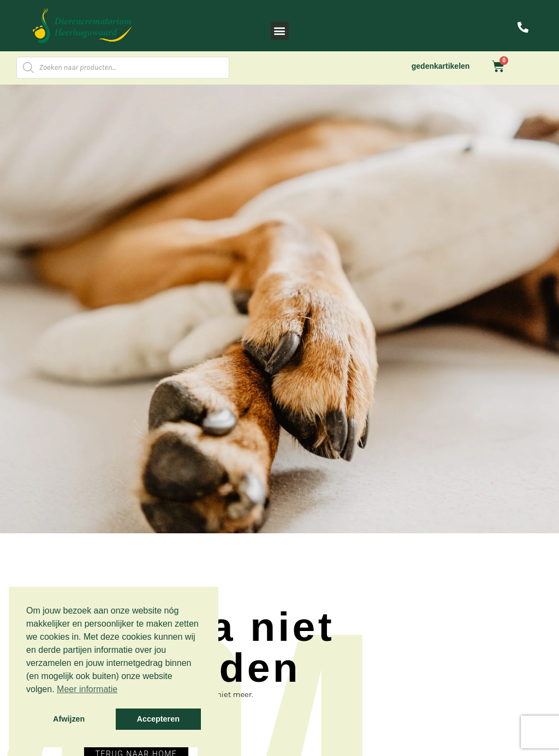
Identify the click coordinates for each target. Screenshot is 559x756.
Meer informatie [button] (87, 689)
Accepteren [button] (158, 719)
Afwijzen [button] (69, 719)
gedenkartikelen (441, 66)
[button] (280, 31)
